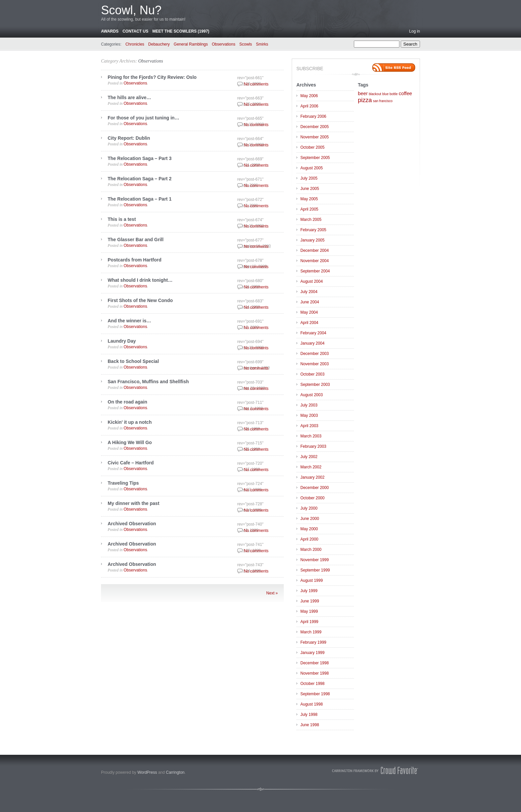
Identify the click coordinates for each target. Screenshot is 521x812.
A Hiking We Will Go (130, 442)
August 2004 (312, 281)
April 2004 (309, 323)
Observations (224, 44)
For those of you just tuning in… (143, 118)
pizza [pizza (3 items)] (365, 100)
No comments (256, 84)
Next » (272, 593)
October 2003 (313, 374)
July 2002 (309, 457)
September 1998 (315, 694)
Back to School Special (133, 361)
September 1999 (315, 570)
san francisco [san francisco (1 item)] (383, 101)
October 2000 (313, 498)
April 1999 (309, 622)
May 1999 (309, 611)
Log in (415, 31)
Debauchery (159, 44)
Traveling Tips (123, 483)
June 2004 (310, 302)
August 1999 (312, 580)
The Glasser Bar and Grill (136, 240)
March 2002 (311, 467)
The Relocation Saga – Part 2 (140, 179)
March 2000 (311, 550)
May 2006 (309, 96)
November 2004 (314, 261)
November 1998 (314, 673)
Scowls (246, 44)
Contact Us (136, 31)
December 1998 (314, 663)
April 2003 (309, 426)
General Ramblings (191, 44)
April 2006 (309, 106)
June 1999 (310, 601)
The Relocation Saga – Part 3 (140, 158)
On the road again (127, 402)
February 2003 (313, 446)
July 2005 (309, 178)
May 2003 (309, 415)
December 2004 (314, 250)
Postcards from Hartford (135, 260)
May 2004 (309, 312)
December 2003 (314, 354)
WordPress (147, 772)
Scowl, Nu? (131, 10)
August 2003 (312, 395)
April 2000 (309, 539)
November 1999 (314, 560)
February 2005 (313, 230)
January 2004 (313, 343)
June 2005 (310, 189)
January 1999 (313, 653)
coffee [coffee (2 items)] (405, 93)
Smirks (262, 44)
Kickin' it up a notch (130, 422)
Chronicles (135, 44)
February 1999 (313, 642)
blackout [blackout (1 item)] (375, 94)
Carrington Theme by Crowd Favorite (375, 770)
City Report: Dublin (129, 138)
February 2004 (313, 333)
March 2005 (311, 220)
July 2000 (309, 508)
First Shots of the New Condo (140, 300)
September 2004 (315, 271)
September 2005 (315, 158)
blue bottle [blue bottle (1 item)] (390, 94)
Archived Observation (132, 524)
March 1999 (311, 632)
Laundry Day (122, 341)
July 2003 (309, 405)
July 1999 (309, 591)
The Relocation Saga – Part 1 (140, 199)
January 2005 (313, 240)
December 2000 (314, 488)
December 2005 (314, 127)
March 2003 (311, 436)
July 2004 (309, 292)
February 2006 (313, 116)
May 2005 (309, 199)
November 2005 (314, 137)
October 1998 (313, 684)
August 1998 (312, 704)
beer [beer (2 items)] (363, 93)
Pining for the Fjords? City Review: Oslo (152, 77)
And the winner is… (129, 321)
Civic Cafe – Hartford (131, 463)
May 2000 (309, 529)
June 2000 (310, 519)
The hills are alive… (129, 97)
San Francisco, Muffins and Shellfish (148, 382)
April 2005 (309, 209)
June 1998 (310, 725)
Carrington (175, 772)
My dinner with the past (134, 503)
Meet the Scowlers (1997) (181, 31)
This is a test (122, 219)
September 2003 (315, 385)
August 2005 (312, 168)
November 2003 (314, 364)
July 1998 (309, 715)
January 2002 (313, 477)
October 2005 (313, 147)
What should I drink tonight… (140, 280)
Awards (110, 31)
